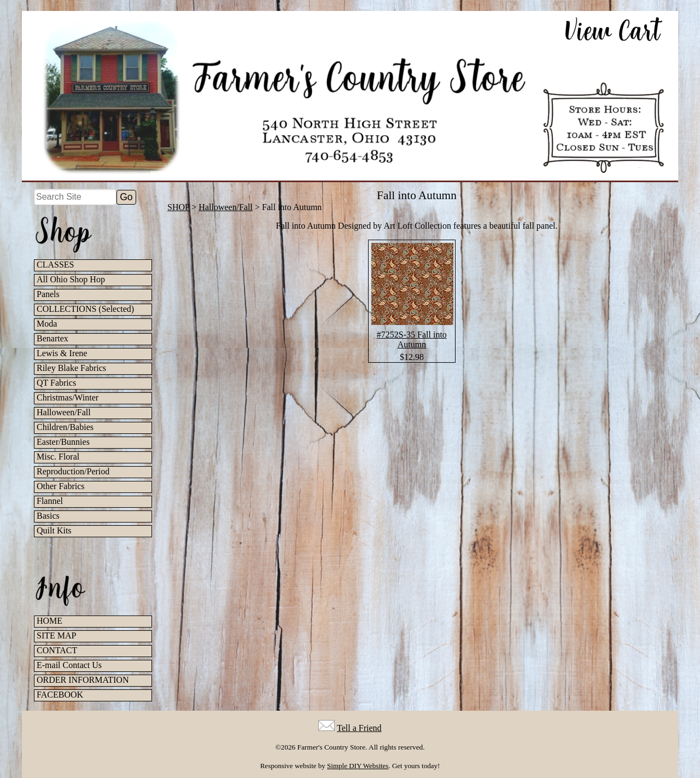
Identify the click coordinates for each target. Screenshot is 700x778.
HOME (49, 621)
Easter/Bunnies (63, 442)
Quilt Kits (54, 530)
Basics (48, 516)
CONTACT (57, 650)
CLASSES (55, 265)
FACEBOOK (60, 695)
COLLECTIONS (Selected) (85, 309)
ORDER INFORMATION (83, 680)
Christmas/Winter (68, 397)
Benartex (52, 338)
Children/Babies (65, 427)
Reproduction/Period (73, 471)
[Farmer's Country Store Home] (350, 96)
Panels (48, 294)
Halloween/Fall (64, 412)
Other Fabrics (61, 486)
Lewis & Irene (62, 353)
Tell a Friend (359, 728)
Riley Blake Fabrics (71, 368)
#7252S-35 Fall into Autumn (412, 339)
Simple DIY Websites (358, 766)
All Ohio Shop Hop (71, 279)
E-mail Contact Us (69, 665)
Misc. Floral (58, 457)
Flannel (50, 501)
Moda (47, 324)
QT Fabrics (56, 383)
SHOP (178, 207)
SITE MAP (56, 635)
